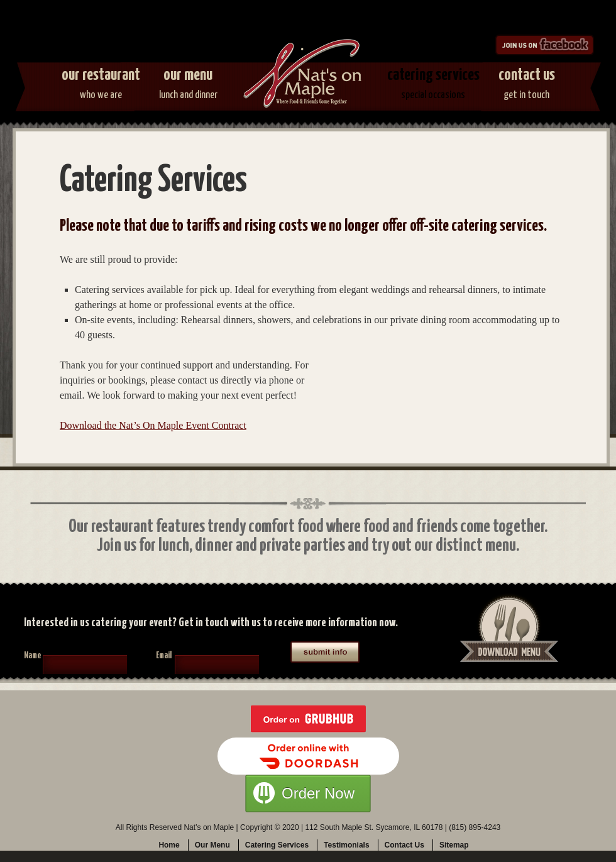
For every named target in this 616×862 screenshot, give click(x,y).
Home (169, 845)
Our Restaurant (101, 86)
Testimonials (346, 845)
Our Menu (188, 86)
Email (164, 656)
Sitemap (454, 845)
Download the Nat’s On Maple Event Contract (153, 425)
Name (32, 656)
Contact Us (527, 86)
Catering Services (433, 86)
